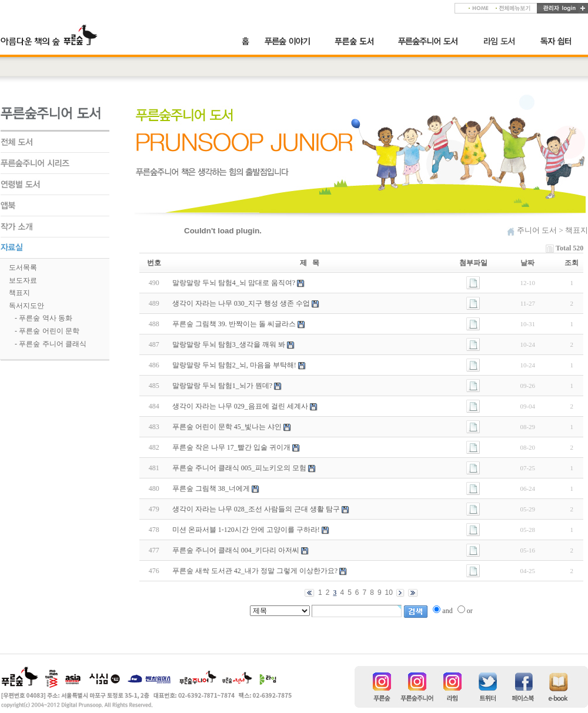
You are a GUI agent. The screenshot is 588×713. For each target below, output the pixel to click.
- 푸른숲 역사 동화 (44, 318)
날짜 (527, 263)
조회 (572, 263)
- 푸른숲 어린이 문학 (47, 331)
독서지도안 (26, 306)
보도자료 (23, 280)
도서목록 (23, 267)
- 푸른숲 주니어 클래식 (51, 344)
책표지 (19, 293)
